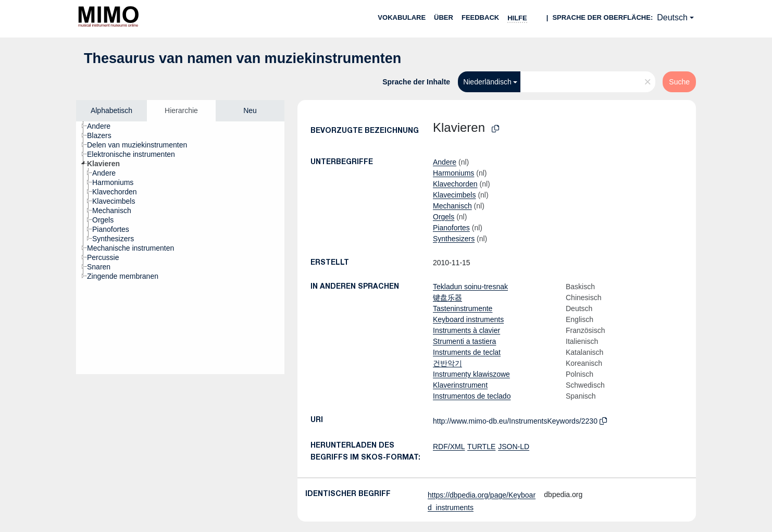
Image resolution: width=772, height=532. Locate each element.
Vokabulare (402, 17)
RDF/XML (449, 447)
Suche (679, 82)
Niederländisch (487, 82)
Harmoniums (453, 173)
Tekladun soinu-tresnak (470, 287)
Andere (445, 162)
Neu (250, 110)
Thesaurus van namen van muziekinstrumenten (242, 58)
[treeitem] (103, 126)
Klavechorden (455, 184)
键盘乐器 (447, 298)
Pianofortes (451, 228)
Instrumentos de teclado (472, 396)
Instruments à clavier (466, 330)
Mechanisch (452, 206)
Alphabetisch (111, 110)
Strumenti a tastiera (464, 341)
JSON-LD (514, 447)
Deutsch (672, 17)
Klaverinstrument (460, 385)
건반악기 (447, 363)
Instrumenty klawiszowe (471, 374)
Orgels (444, 217)
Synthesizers (454, 239)
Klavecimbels (454, 195)
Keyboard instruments (468, 319)
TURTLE (481, 447)
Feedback (480, 17)
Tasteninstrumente (463, 308)
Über (444, 17)
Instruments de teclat (467, 352)
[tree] (180, 248)
